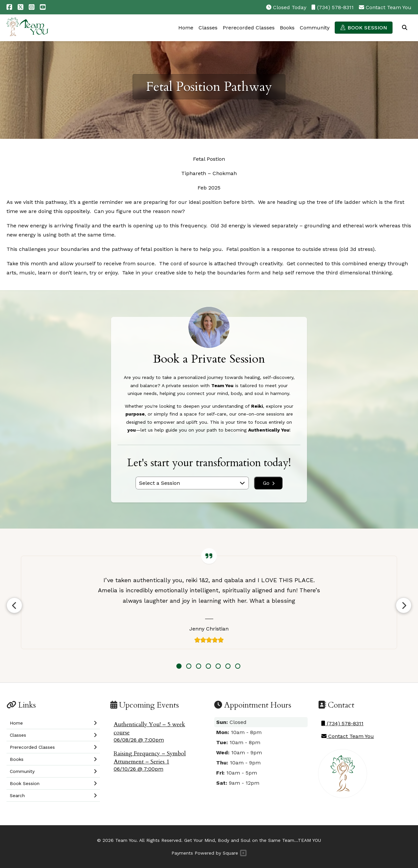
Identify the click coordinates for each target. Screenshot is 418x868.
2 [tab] (189, 666)
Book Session (367, 28)
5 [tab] (218, 666)
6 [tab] (228, 666)
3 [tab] (199, 666)
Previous (14, 605)
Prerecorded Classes (249, 28)
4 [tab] (208, 666)
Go (269, 483)
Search (405, 27)
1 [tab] (179, 666)
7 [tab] (238, 666)
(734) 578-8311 (335, 7)
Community (315, 28)
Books (287, 28)
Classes (208, 28)
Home (186, 28)
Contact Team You (389, 7)
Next (404, 605)
